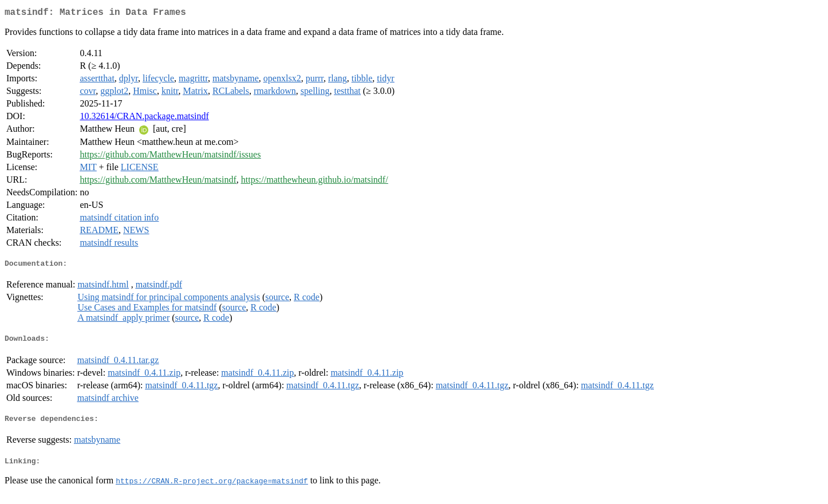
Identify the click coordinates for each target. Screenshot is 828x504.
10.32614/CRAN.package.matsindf (144, 118)
